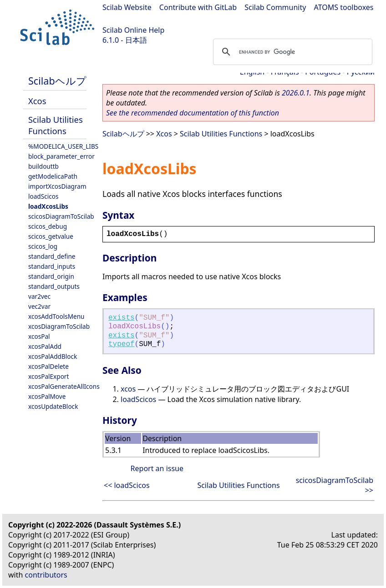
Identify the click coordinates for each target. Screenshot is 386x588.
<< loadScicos (127, 485)
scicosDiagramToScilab (61, 216)
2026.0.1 (296, 93)
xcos (128, 389)
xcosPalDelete (48, 366)
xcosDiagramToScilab (59, 326)
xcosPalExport (48, 376)
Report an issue (157, 468)
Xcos (37, 101)
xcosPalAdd (45, 346)
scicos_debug (48, 226)
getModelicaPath (53, 176)
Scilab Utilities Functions (56, 125)
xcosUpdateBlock (53, 406)
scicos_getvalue (51, 236)
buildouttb (43, 166)
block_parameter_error (61, 156)
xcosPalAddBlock (53, 356)
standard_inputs (52, 266)
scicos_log (43, 246)
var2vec (39, 296)
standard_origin (51, 276)
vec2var (39, 306)
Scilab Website (127, 7)
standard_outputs (54, 286)
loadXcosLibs (48, 206)
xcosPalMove (47, 396)
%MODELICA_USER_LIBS (63, 146)
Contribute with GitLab (198, 7)
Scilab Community (275, 7)
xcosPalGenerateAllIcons (64, 386)
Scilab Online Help (133, 30)
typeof (122, 344)
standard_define (52, 256)
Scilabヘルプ (57, 81)
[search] (291, 52)
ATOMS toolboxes (344, 7)
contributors (46, 575)
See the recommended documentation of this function (193, 113)
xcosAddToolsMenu (56, 316)
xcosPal (39, 336)
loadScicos (43, 196)
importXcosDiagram (57, 186)
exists (122, 318)
